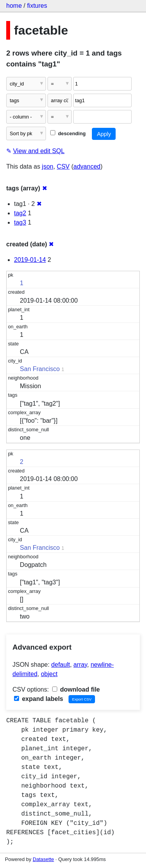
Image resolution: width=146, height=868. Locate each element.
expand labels (39, 699)
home (14, 6)
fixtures (37, 6)
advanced (87, 166)
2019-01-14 (30, 260)
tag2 (20, 213)
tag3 (20, 222)
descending (68, 133)
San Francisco (40, 369)
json (48, 166)
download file (76, 689)
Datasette (43, 859)
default (61, 665)
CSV (63, 166)
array (80, 665)
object (49, 674)
